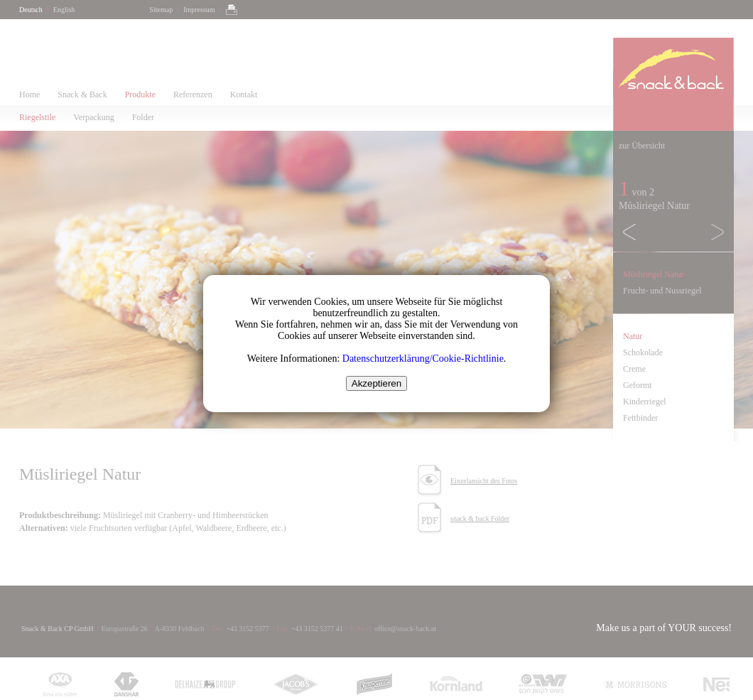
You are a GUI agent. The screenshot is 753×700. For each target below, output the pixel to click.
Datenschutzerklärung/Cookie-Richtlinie (423, 359)
